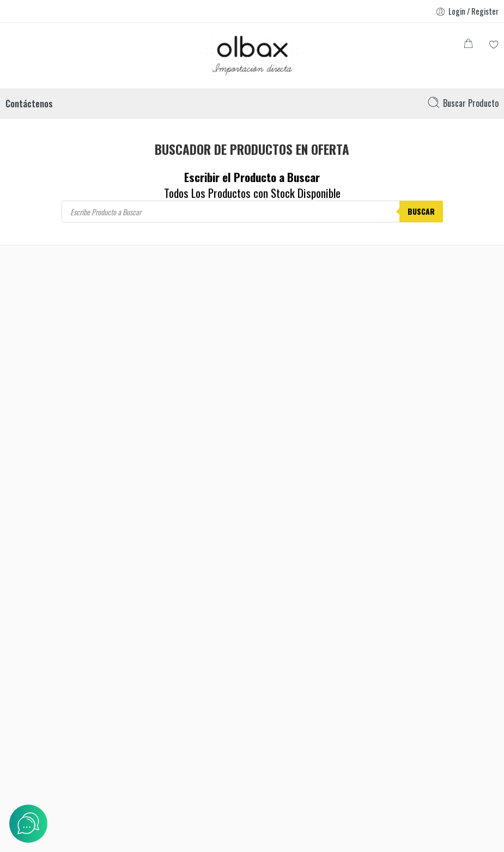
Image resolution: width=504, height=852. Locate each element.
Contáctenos (29, 103)
